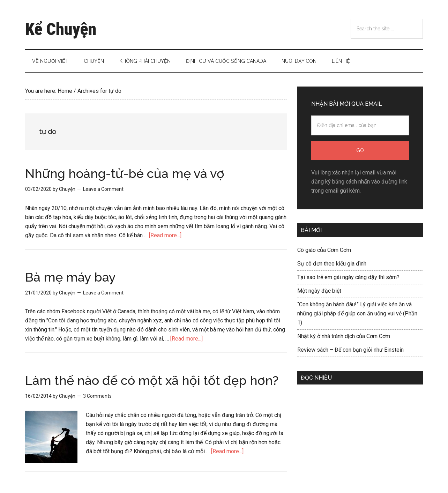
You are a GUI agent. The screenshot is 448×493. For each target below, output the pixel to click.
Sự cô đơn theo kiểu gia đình (332, 264)
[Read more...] (165, 235)
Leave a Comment (103, 189)
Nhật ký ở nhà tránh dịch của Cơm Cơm (344, 336)
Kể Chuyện (61, 29)
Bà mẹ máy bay (70, 277)
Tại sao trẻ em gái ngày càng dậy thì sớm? (348, 277)
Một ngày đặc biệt (319, 291)
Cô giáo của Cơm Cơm (324, 250)
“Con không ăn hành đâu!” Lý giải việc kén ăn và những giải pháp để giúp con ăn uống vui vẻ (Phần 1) (357, 313)
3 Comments (97, 396)
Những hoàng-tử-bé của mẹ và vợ (125, 173)
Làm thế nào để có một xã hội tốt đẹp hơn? (152, 380)
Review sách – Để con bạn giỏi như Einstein (350, 350)
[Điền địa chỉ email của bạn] (360, 125)
